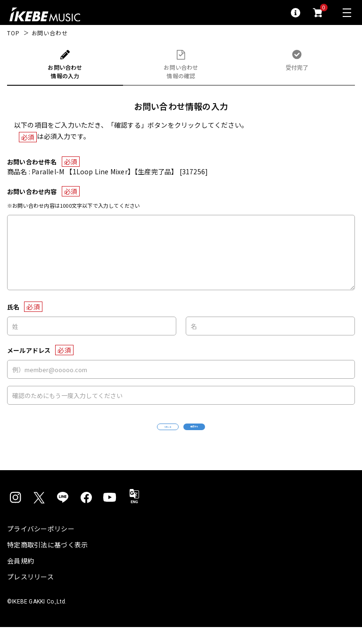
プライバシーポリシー (41, 546)
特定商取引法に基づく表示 (47, 562)
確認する (223, 435)
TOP (13, 33)
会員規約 (21, 578)
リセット (139, 436)
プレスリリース (30, 594)
